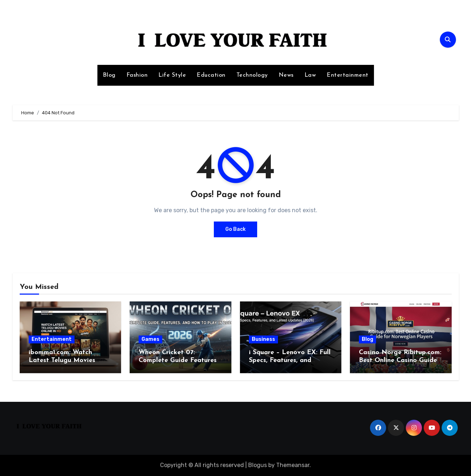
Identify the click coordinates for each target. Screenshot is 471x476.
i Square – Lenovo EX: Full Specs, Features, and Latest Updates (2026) (290, 360)
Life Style (172, 75)
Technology (252, 75)
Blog (109, 75)
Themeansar (293, 465)
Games (150, 339)
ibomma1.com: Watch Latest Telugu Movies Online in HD (62, 360)
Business (263, 339)
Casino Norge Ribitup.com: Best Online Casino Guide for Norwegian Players (400, 360)
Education (211, 75)
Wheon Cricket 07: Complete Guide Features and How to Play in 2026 (178, 360)
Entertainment (348, 75)
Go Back (235, 229)
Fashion (137, 75)
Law (310, 75)
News (286, 75)
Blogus (258, 465)
